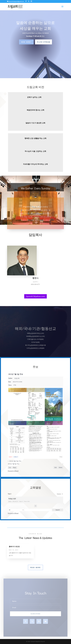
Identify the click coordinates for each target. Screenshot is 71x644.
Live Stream (44, 42)
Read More (35, 567)
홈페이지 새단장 (14, 546)
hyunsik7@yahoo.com (35, 296)
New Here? (26, 42)
